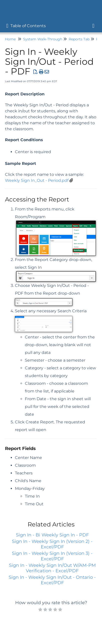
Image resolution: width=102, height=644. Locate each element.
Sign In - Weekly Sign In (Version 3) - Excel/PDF (52, 556)
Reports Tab (79, 39)
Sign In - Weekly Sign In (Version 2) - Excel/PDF (52, 544)
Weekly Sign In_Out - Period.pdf (37, 180)
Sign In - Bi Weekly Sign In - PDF (52, 535)
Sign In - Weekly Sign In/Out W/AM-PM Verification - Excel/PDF (52, 568)
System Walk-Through (43, 39)
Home (10, 39)
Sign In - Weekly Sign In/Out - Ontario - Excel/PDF (52, 580)
